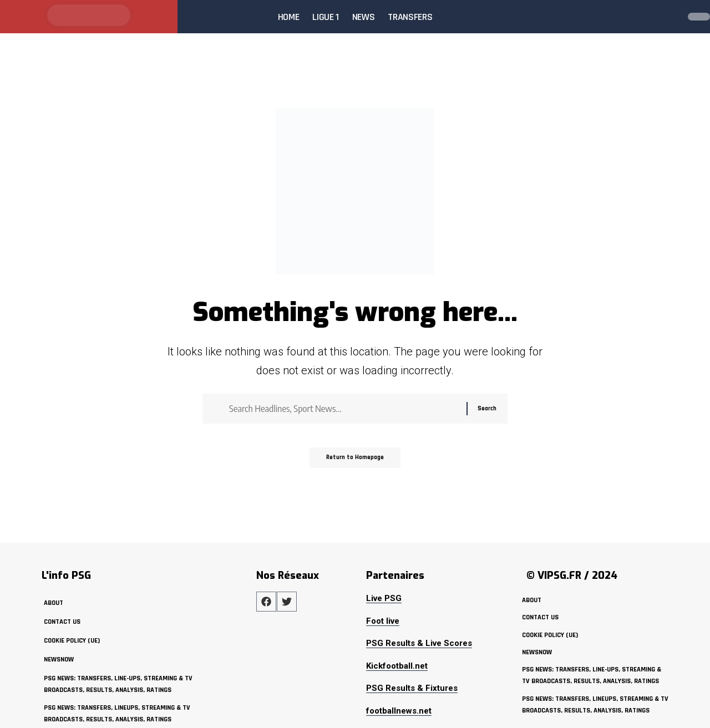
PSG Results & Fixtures (412, 688)
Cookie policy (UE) (73, 640)
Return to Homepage (355, 463)
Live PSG (384, 598)
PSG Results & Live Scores (419, 643)
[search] (668, 17)
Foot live (383, 621)
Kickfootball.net (397, 666)
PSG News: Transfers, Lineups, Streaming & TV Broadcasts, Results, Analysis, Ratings (120, 714)
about (54, 603)
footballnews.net (399, 711)
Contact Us (62, 622)
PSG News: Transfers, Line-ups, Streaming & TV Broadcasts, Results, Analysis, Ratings (122, 684)
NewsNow (60, 659)
